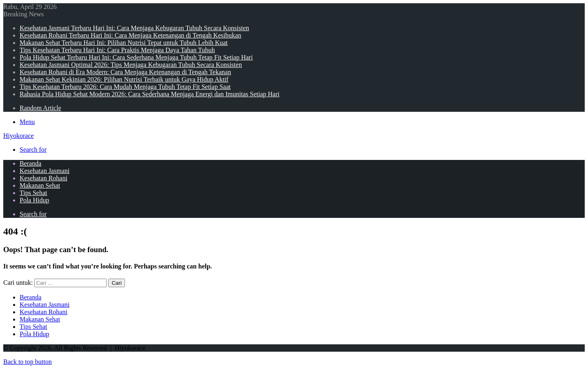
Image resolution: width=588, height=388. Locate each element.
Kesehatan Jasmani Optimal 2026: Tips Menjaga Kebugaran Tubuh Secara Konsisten (131, 65)
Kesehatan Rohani (43, 178)
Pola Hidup (34, 200)
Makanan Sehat (40, 185)
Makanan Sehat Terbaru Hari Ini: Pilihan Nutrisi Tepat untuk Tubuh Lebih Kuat (124, 43)
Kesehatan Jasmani (45, 171)
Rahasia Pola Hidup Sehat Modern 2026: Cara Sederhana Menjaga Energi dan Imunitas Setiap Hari (149, 94)
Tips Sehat (33, 193)
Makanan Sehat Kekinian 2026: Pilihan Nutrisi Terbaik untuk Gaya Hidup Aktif (124, 79)
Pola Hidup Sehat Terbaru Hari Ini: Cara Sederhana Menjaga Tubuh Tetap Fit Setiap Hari (136, 57)
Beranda (30, 163)
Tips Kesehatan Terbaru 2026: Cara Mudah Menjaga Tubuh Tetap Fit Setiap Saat (125, 87)
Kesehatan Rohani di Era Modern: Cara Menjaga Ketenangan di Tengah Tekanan (125, 72)
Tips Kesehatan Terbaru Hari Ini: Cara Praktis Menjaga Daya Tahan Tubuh (117, 50)
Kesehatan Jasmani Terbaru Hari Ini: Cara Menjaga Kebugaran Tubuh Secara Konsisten (134, 28)
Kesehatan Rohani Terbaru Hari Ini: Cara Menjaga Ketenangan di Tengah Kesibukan (130, 35)
